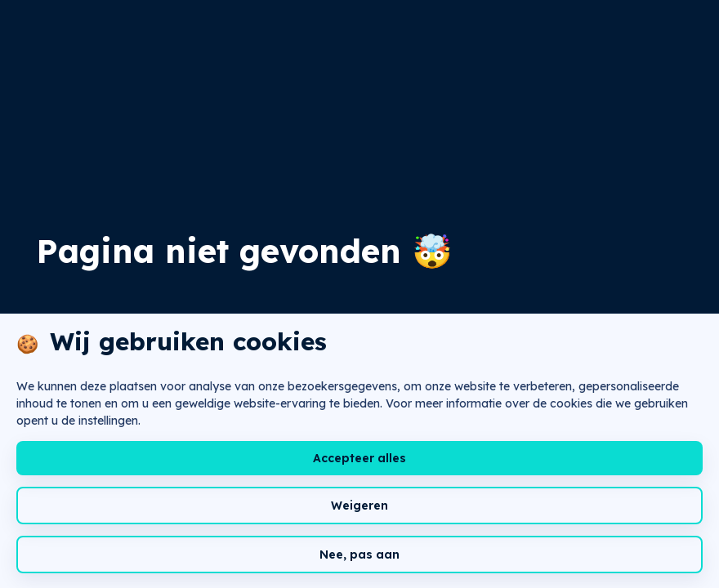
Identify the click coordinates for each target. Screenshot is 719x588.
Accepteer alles (359, 458)
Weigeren (359, 506)
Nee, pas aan (359, 555)
